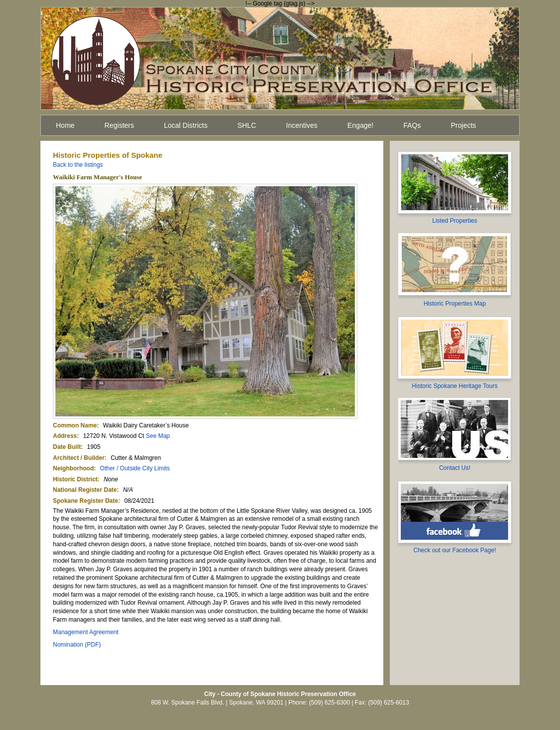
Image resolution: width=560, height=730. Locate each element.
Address (65, 436)
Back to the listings (78, 165)
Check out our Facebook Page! (454, 550)
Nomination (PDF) (77, 645)
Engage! (360, 125)
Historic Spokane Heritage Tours (455, 386)
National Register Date (85, 490)
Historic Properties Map (455, 304)
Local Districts (186, 125)
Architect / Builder (79, 458)
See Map (158, 436)
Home (65, 125)
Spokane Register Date (86, 501)
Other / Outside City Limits (135, 468)
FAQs (412, 125)
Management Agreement (86, 632)
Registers (119, 125)
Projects (463, 125)
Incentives (302, 125)
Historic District (75, 479)
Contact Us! (455, 468)
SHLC (247, 125)
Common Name (75, 425)
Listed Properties (455, 221)
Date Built (67, 447)
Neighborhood (73, 468)
